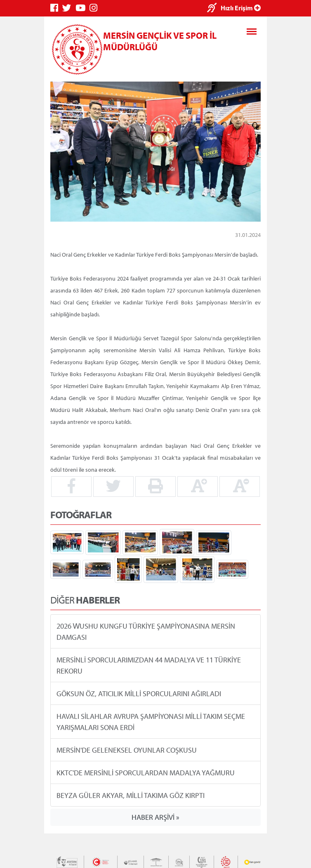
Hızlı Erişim (241, 8)
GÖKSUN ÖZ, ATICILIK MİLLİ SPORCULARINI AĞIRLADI (139, 693)
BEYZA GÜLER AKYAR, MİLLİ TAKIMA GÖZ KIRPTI (131, 795)
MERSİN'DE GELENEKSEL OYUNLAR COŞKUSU (127, 750)
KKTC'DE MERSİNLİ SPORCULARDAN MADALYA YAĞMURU (146, 772)
